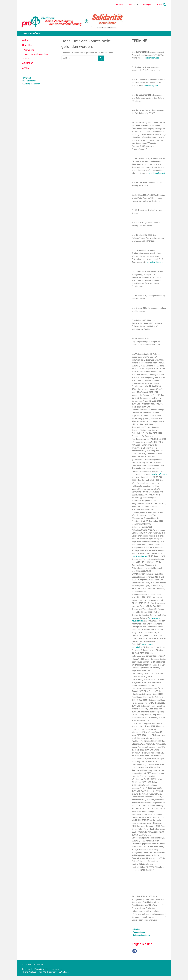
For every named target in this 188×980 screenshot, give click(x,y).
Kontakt (27, 58)
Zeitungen (147, 5)
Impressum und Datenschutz (36, 54)
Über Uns (132, 5)
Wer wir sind (29, 50)
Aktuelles (120, 5)
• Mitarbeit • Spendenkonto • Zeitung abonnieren (141, 932)
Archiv (159, 5)
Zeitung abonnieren (32, 84)
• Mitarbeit (27, 78)
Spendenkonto (30, 81)
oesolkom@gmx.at (151, 58)
